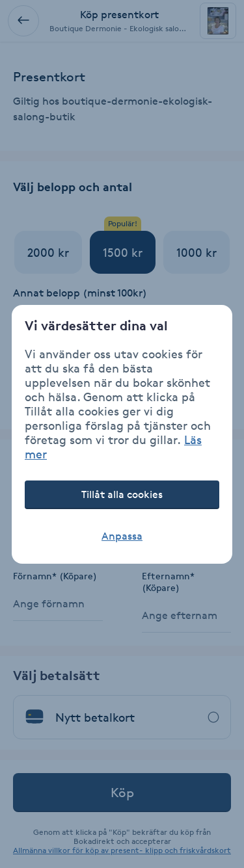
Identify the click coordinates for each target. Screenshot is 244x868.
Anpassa (122, 536)
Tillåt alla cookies (122, 494)
